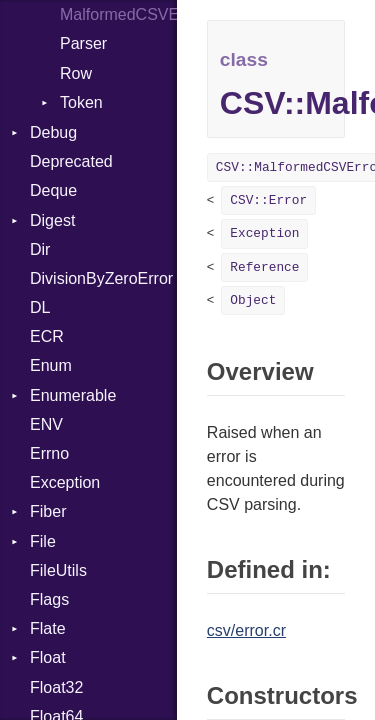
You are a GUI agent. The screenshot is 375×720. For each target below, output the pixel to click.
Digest (52, 220)
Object (253, 300)
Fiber (48, 511)
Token (81, 102)
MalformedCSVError (118, 14)
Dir (40, 249)
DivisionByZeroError (101, 278)
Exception (65, 482)
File (43, 541)
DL (40, 307)
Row (76, 73)
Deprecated (71, 161)
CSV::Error (268, 200)
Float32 (56, 687)
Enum (51, 365)
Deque (53, 190)
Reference (264, 267)
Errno (49, 453)
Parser (83, 43)
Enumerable (73, 395)
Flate (48, 628)
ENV (46, 424)
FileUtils (58, 570)
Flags (49, 599)
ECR (47, 336)
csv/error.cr (246, 630)
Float (48, 657)
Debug (53, 132)
